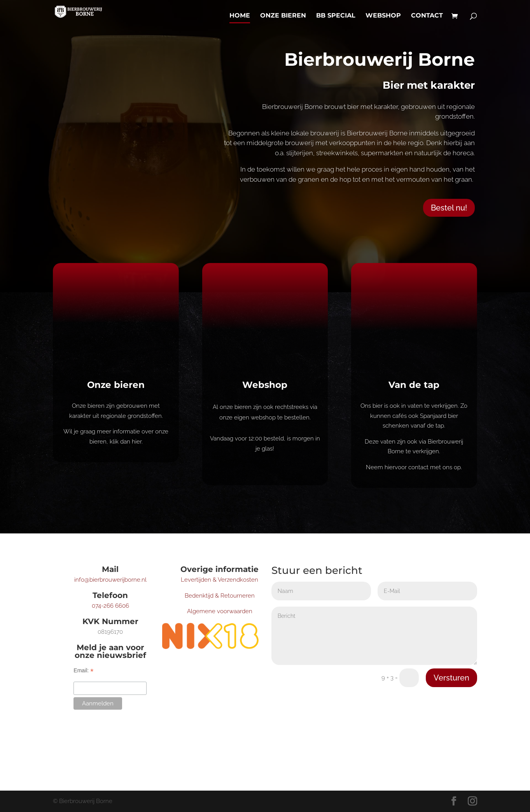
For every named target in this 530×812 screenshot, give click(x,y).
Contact (427, 16)
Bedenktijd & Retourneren (220, 596)
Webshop (383, 16)
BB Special (336, 16)
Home (240, 16)
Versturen (451, 678)
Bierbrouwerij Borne (380, 59)
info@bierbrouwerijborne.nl (110, 580)
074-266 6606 (110, 606)
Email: (83, 671)
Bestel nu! (449, 208)
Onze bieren (283, 16)
